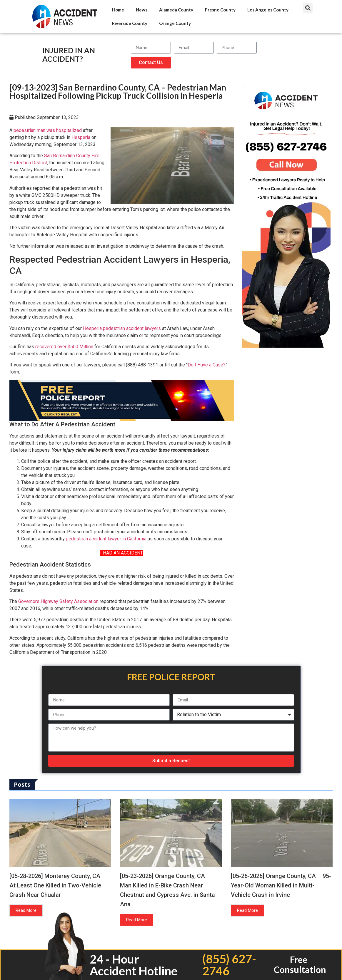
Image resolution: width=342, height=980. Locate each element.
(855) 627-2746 (229, 965)
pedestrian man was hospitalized (48, 130)
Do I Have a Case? (207, 365)
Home (118, 10)
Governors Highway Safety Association (58, 601)
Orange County (175, 23)
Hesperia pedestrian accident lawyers (122, 328)
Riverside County (130, 23)
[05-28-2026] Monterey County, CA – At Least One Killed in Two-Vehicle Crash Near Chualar (57, 885)
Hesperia (81, 137)
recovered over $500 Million (64, 347)
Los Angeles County (268, 10)
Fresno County (220, 10)
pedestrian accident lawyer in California (106, 539)
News (142, 10)
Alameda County (176, 10)
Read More (26, 910)
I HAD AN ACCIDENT (122, 553)
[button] (308, 8)
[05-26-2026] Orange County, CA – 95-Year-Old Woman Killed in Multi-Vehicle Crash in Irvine (281, 885)
